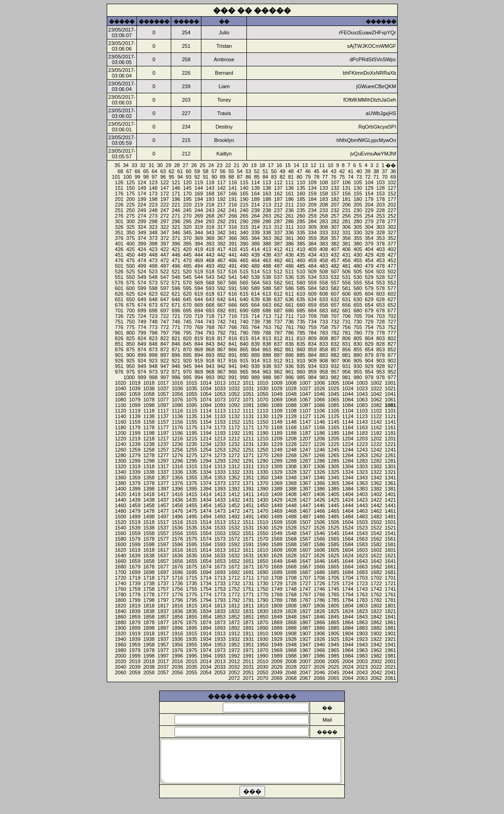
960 (301, 372)
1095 (191, 405)
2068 (291, 678)
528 (381, 277)
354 (369, 238)
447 (164, 255)
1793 (220, 600)
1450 (263, 505)
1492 (234, 517)
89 (223, 177)
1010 (263, 383)
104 (369, 182)
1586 (319, 544)
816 (233, 338)
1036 (177, 388)
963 (267, 372)
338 (267, 233)
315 (244, 227)
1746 (319, 589)
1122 (376, 416)
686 (290, 310)
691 (233, 310)
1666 (319, 567)
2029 (277, 667)
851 (119, 344)
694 (199, 310)
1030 (263, 388)
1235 (191, 444)
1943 (362, 645)
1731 (248, 583)
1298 (149, 461)
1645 (334, 561)
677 (392, 310)
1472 (234, 511)
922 (164, 361)
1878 (149, 622)
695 (187, 310)
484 (312, 266)
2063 (362, 678)
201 (119, 199)
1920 (120, 633)
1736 (177, 583)
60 (188, 171)
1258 (149, 450)
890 (244, 355)
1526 (319, 528)
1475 (191, 511)
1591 (248, 544)
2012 (234, 661)
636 (290, 299)
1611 (248, 550)
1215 (191, 439)
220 (187, 205)
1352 (234, 478)
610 (301, 294)
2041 (390, 672)
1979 (135, 650)
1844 (348, 617)
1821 (390, 611)
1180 (120, 427)
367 (221, 238)
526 (119, 271)
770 (187, 327)
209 (312, 205)
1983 (362, 656)
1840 (120, 611)
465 (244, 260)
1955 (191, 645)
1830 (263, 611)
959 (312, 372)
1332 (234, 472)
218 (210, 205)
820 (187, 338)
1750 (263, 589)
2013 (220, 661)
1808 (291, 606)
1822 (376, 611)
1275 (191, 455)
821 (176, 338)
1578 (149, 539)
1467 (305, 511)
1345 (334, 478)
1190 (263, 433)
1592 (234, 544)
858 (323, 349)
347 (164, 233)
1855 (191, 617)
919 (199, 361)
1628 (291, 556)
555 (358, 283)
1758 (149, 589)
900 (130, 355)
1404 (348, 494)
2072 (234, 678)
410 (301, 249)
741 (233, 322)
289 (255, 221)
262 (278, 216)
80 (299, 177)
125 (130, 182)
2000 (120, 656)
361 (290, 238)
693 (210, 310)
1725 (334, 583)
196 (176, 199)
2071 (248, 678)
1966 (319, 650)
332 (335, 233)
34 (126, 165)
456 (346, 260)
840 (244, 344)
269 (199, 216)
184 (312, 199)
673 (153, 305)
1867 (305, 622)
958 (323, 372)
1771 (248, 594)
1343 (362, 478)
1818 (149, 606)
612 (278, 294)
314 (255, 227)
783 (323, 333)
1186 (319, 433)
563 (267, 283)
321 (176, 227)
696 (176, 310)
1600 (120, 544)
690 (244, 310)
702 (392, 316)
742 (221, 322)
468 (210, 260)
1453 (220, 505)
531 (346, 277)
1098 (149, 405)
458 (323, 260)
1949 (277, 645)
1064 (348, 400)
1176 (177, 427)
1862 (376, 622)
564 (255, 283)
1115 (191, 411)
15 (288, 165)
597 (164, 288)
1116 (177, 411)
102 (392, 182)
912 (278, 361)
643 (210, 299)
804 (369, 338)
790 (244, 333)
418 (210, 249)
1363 (362, 483)
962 (278, 372)
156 (346, 194)
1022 (376, 388)
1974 (206, 650)
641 (233, 299)
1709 (277, 578)
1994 (206, 656)
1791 (248, 600)
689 (255, 310)
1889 (277, 628)
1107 (305, 411)
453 (381, 260)
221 (176, 205)
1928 (291, 639)
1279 (135, 455)
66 (137, 171)
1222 (376, 444)
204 (369, 205)
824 (142, 338)
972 (164, 372)
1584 (348, 544)
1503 (362, 522)
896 (176, 355)
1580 (120, 539)
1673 (220, 567)
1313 (220, 466)
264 (255, 216)
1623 (362, 556)
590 (244, 288)
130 (358, 188)
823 (153, 338)
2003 (362, 661)
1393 (220, 489)
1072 (234, 400)
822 (164, 338)
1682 (376, 572)
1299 (135, 461)
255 (358, 216)
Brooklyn (224, 140)
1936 (177, 639)
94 (180, 177)
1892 (234, 628)
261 (290, 216)
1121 (390, 416)
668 (210, 305)
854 (369, 349)
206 (346, 205)
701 (119, 310)
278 (381, 221)
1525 (334, 528)
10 (330, 165)
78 (317, 177)
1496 (177, 517)
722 (164, 316)
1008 (291, 383)
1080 (120, 400)
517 (221, 271)
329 (369, 233)
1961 (390, 650)
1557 (163, 533)
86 (248, 177)
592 (221, 288)
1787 (305, 600)
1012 (234, 383)
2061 (390, 678)
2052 (234, 672)
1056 (177, 394)
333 (323, 233)
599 (142, 288)
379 (369, 244)
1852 (234, 617)
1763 (362, 594)
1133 (220, 416)
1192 (234, 433)
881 (346, 355)
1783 (362, 600)
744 (199, 322)
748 (153, 322)
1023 (362, 388)
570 (187, 283)
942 (221, 366)
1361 (390, 483)
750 (130, 322)
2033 (220, 667)
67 (129, 171)
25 (202, 165)
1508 (291, 522)
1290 (263, 461)
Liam (224, 86)
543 (210, 277)
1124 (348, 416)
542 (221, 277)
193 (210, 199)
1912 (234, 633)
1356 (177, 478)
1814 (206, 606)
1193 (220, 433)
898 (153, 355)
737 (278, 322)
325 (130, 227)
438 (267, 255)
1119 (135, 411)
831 (346, 344)
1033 (220, 388)
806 (346, 338)
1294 (206, 461)
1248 (291, 450)
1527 (305, 528)
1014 (206, 383)
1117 (163, 411)
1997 (163, 656)
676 (119, 305)
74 (350, 177)
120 (187, 182)
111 (290, 182)
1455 (191, 505)
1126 (319, 416)
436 (290, 255)
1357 (163, 478)
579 (369, 288)
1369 (277, 483)
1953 (220, 645)
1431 (248, 500)
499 (142, 266)
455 (358, 260)
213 (267, 205)
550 (130, 277)
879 (369, 355)
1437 (163, 500)
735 (301, 322)
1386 (319, 489)
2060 (120, 672)
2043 (362, 672)
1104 (348, 411)
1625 (334, 556)
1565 (334, 539)
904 (369, 361)
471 (176, 260)
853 (381, 349)
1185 (334, 433)
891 (233, 355)
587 (278, 288)
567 (221, 283)
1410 (263, 494)
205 (358, 205)
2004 (348, 661)
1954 (206, 645)
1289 (277, 461)
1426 (319, 500)
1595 (191, 544)
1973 (220, 650)
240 (244, 210)
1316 (177, 466)
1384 (348, 489)
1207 (305, 439)
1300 (120, 461)
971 (176, 372)
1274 (206, 455)
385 (301, 244)
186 (290, 199)
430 (358, 255)
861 (290, 349)
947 (164, 366)
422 (164, 249)
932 (335, 366)
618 (210, 294)
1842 (376, 617)
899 (142, 355)
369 (199, 238)
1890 (263, 628)
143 (210, 188)
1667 (305, 567)
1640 (120, 556)
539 (255, 277)
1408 (291, 494)
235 (301, 210)
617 (221, 294)
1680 (120, 567)
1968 (291, 650)
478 (381, 266)
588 (267, 288)
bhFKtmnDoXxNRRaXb (370, 73)
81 (291, 177)
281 (346, 221)
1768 (291, 594)
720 (187, 316)
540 (244, 277)
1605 (334, 550)
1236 (177, 444)
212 (278, 205)
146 (176, 188)
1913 (220, 633)
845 (187, 344)
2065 (334, 678)
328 (381, 233)
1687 (305, 572)
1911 (248, 633)
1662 (376, 567)
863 (267, 349)
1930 (263, 639)
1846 (319, 617)
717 (221, 316)
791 (233, 333)
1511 (248, 522)
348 (153, 233)
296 (176, 221)
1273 (220, 455)
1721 (390, 583)
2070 (263, 678)
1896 (177, 628)
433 (323, 255)
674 (142, 305)
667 (221, 305)
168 (210, 194)
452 (392, 260)
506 (346, 271)
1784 (348, 600)
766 (233, 327)
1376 (177, 483)
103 (381, 182)
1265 (334, 455)
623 (153, 294)
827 (392, 344)
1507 (305, 522)
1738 (149, 583)
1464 (348, 511)
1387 (305, 489)
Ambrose (224, 59)
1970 (263, 650)
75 (342, 177)
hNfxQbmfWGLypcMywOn (366, 140)
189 (255, 199)
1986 (319, 656)
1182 (376, 433)
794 (199, 333)
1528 (291, 528)
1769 (277, 594)
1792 (234, 600)
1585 (334, 544)
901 (119, 355)
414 (255, 249)
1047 (305, 394)
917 (221, 361)
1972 (234, 650)
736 (290, 322)
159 (312, 194)
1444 (348, 505)
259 (312, 216)
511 (290, 271)
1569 (277, 539)
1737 (163, 583)
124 (142, 182)
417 (221, 249)
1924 (348, 639)
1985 (334, 656)
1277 (163, 455)
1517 (163, 522)
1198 (149, 433)
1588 (291, 544)
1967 (305, 650)
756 (346, 327)
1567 (305, 539)
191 (233, 199)
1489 (277, 517)
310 (301, 227)
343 (210, 233)
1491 (248, 517)
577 (392, 288)
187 (278, 199)
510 (301, 271)
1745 (334, 589)
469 (199, 260)
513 (267, 271)
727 (392, 322)
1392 (234, 489)
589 (255, 288)
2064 (348, 678)
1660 (120, 561)
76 (334, 177)
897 (164, 355)
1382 (376, 489)
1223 (362, 444)
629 (369, 299)
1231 (248, 444)
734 (312, 322)
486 (290, 266)
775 (130, 327)
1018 (149, 383)
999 (142, 377)
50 (274, 171)
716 (233, 316)
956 (346, 372)
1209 (277, 439)
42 (342, 171)
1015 (191, 383)
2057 (163, 672)
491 (233, 266)
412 (278, 249)
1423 (362, 500)
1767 (305, 594)
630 (358, 299)
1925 (334, 639)
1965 (334, 650)
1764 (348, 594)
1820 (120, 606)
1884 (348, 628)
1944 (348, 645)
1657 (163, 561)
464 (255, 260)
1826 (319, 611)
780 (358, 333)
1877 (163, 622)
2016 (177, 661)
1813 (220, 606)
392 (221, 244)
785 (301, 333)
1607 (305, 550)
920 (187, 361)
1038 (149, 388)
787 (278, 333)
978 (381, 377)
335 (301, 233)
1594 (206, 544)
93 (188, 177)
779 (369, 333)
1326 (319, 472)
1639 (135, 556)
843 (210, 344)
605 (358, 294)
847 (164, 344)
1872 (234, 622)
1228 (291, 444)
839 (255, 344)
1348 (291, 478)
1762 (376, 594)
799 (142, 333)
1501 (390, 522)
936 (290, 366)
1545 (334, 533)
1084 (348, 405)
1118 (149, 411)
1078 (149, 400)
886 (290, 355)
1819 (135, 606)
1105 (334, 411)
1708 (291, 578)
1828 (291, 611)
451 (119, 255)
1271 (248, 455)
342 (221, 233)
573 (153, 283)
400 (130, 244)
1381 (390, 489)
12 (313, 165)
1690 (263, 572)
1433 (220, 500)
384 (312, 244)
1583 (362, 544)
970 (187, 372)
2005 (334, 661)
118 (210, 182)
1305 (334, 466)
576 (119, 283)
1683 (362, 572)
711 (290, 316)
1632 (234, 556)
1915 (191, 633)
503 (381, 271)
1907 (305, 633)
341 (233, 233)
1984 (348, 656)
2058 (149, 672)
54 (240, 171)
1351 (248, 478)
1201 (390, 439)
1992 (234, 656)
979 (369, 377)
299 (142, 221)
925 (130, 361)
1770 (263, 594)
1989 (277, 656)
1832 (234, 611)
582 (335, 288)
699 (142, 310)
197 (164, 199)
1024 (348, 388)
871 (176, 349)
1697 (163, 572)
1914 (206, 633)
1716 (177, 578)
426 (119, 249)
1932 (234, 639)
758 (323, 327)
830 (358, 344)
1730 (263, 583)
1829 (277, 611)
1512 (234, 522)
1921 (390, 639)
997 (164, 377)
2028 (291, 667)
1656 (177, 561)
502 (392, 271)
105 (358, 182)
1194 (206, 433)
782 (335, 333)
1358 (149, 478)
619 (199, 294)
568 (210, 283)
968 (210, 372)
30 (160, 165)
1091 (248, 405)
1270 (263, 455)
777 (392, 333)
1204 (348, 439)
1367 (305, 483)
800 (130, 333)
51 (265, 171)
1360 (120, 478)
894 (199, 355)
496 (176, 266)
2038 (149, 667)
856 (346, 349)
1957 (163, 645)
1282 (376, 461)
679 (369, 310)
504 (369, 271)
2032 (234, 667)
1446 (319, 505)
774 (142, 327)
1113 (220, 411)
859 (312, 349)
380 (358, 244)
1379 (135, 483)
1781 (390, 600)
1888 (291, 628)
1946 (319, 645)
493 (210, 266)
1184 (348, 433)
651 (119, 299)
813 (267, 338)
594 (199, 288)
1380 (120, 483)
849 (142, 344)
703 (381, 316)
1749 (277, 589)
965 (244, 372)
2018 (149, 661)
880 (358, 355)
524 (142, 271)
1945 (334, 645)
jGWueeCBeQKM (376, 86)
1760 (120, 589)
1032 (234, 388)
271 (176, 216)
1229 (277, 444)
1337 (163, 472)
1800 (120, 600)
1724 (348, 583)
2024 (348, 667)
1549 (277, 533)
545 (187, 277)
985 (301, 377)
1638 (149, 556)
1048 (291, 394)
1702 (376, 578)
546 (176, 277)
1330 (263, 472)
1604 (348, 550)
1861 (390, 622)
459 (312, 260)
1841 (390, 617)
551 (119, 277)
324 (142, 227)
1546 (319, 533)
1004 (348, 383)
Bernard (224, 73)
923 (153, 361)
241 (233, 210)
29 (168, 165)
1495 (191, 517)
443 (210, 255)
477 (392, 266)
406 (346, 249)
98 (146, 177)
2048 (291, 672)
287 (278, 221)
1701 (390, 578)
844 (199, 344)
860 (301, 349)
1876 (177, 622)
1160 (120, 422)
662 (278, 305)
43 (334, 171)
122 (164, 182)
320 (187, 227)
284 (312, 221)
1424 (348, 500)
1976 (177, 650)
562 (278, 283)
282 (335, 221)
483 (323, 266)
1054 (206, 394)
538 (267, 277)
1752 (234, 589)
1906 (319, 633)
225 (130, 205)
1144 (348, 422)
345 (187, 233)
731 (346, 322)
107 (335, 182)
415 (244, 249)
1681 (390, 572)
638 (267, 299)
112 (278, 182)
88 (231, 177)
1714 (206, 578)
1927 (305, 639)
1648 (291, 561)
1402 (376, 494)
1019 (135, 383)
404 (369, 249)
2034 (206, 667)
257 (335, 216)
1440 (120, 500)
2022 (376, 667)
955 (358, 372)
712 (278, 316)
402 (392, 249)
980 (358, 377)
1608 (291, 550)
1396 (177, 489)
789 (255, 333)
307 (335, 227)
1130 (263, 416)
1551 (248, 533)
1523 (362, 528)
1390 (263, 489)
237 (278, 210)
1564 (348, 539)
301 (119, 221)
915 (244, 361)
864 (255, 349)
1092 (234, 405)
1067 (305, 400)
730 (358, 322)
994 (199, 377)
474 (142, 260)
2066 (319, 678)
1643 (362, 561)
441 (233, 255)
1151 (248, 422)
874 (142, 349)
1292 (234, 461)
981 (346, 377)
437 (278, 255)
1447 (305, 505)
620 (187, 294)
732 (335, 322)
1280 (120, 455)
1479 (135, 511)
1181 (390, 433)
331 (346, 233)
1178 (149, 427)
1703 (362, 578)
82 (282, 177)
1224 (348, 444)
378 (381, 244)
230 (358, 210)
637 (278, 299)
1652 (234, 561)
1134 (206, 416)
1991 (248, 656)
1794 (206, 600)
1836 (177, 611)
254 (369, 216)
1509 (277, 522)
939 (255, 366)
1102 (376, 411)
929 (369, 366)
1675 (191, 567)
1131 (248, 416)
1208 (291, 439)
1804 (348, 606)
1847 (305, 617)
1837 (163, 611)
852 (392, 349)
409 (312, 249)
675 (130, 305)
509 (312, 271)
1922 (376, 639)
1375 (191, 483)
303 (381, 227)
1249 (277, 450)
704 (369, 316)
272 (164, 216)
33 (134, 165)
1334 (206, 472)
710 (301, 316)
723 (153, 316)
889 (255, 355)
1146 (319, 422)
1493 (220, 517)
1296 (177, 461)
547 (164, 277)
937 (278, 366)
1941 (390, 645)
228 (381, 210)
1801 (390, 606)
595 (187, 288)
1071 (248, 400)
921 (176, 361)
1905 (334, 633)
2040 (120, 667)
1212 (234, 439)
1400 (120, 489)
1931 (248, 639)
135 (301, 188)
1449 (277, 505)
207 (335, 205)
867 (221, 349)
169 (199, 194)
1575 (191, 539)
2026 (319, 667)
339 (255, 233)
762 (278, 327)
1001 (390, 383)
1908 (291, 633)
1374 (206, 483)
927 (392, 366)
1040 (120, 388)
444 (199, 255)
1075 (191, 400)
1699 (135, 572)
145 (187, 188)
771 (176, 327)
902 (392, 361)
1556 (177, 533)
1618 (149, 550)
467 (221, 260)
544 (199, 277)
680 (358, 310)
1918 (149, 633)
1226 (319, 444)
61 (180, 171)
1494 (206, 517)
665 (244, 305)
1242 (376, 450)
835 (301, 344)
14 (296, 165)
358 (323, 238)
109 (312, 182)
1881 (390, 628)
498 (153, 266)
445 (187, 255)
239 (255, 210)
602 (392, 294)
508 (323, 271)
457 (335, 260)
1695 (191, 572)
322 (164, 227)
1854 (206, 617)
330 (358, 233)
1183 (362, 433)
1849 (277, 617)
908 (323, 361)
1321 (390, 472)
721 (176, 316)
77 (325, 177)
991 (233, 377)
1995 (191, 656)
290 (244, 221)
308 (323, 227)
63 (163, 171)
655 (358, 305)
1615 (191, 550)
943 (210, 366)
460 (301, 260)
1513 (220, 522)
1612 (234, 550)
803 (381, 338)
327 (392, 233)
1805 (334, 606)
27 (186, 165)
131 (346, 188)
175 (130, 194)
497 (164, 266)
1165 (334, 427)
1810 (263, 606)
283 (323, 221)
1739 (135, 583)
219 (199, 205)
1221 (390, 444)
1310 (263, 466)
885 (301, 355)
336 (290, 233)
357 (335, 238)
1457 (163, 505)
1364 (348, 483)
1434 (206, 500)
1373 (220, 483)
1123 (362, 416)
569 (199, 283)
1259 (135, 450)
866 (233, 349)
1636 (177, 556)
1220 (120, 439)
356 (346, 238)
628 (381, 299)
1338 (149, 472)
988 (267, 377)
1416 (177, 494)
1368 (291, 483)
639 (255, 299)
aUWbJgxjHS (381, 113)
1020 (120, 383)
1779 (135, 594)
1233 (220, 444)
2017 (163, 661)
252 (392, 216)
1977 (163, 650)
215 (244, 205)
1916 (177, 633)
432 (335, 255)
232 (335, 210)
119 (199, 182)
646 (176, 299)
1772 (234, 594)
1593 (220, 544)
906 (346, 361)
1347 (305, 478)
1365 (334, 483)
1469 (277, 511)
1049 (277, 394)
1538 (149, 528)
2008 (291, 661)
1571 (248, 539)
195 (187, 199)
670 (187, 305)
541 (233, 277)
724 (142, 316)
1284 (348, 461)
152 (392, 194)
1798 (149, 600)
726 (119, 316)
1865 (334, 622)
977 (392, 377)
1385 (334, 489)
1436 (177, 500)
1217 (163, 439)
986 (290, 377)
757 (335, 327)
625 (130, 294)
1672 (234, 567)
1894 (206, 628)
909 (312, 361)
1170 (263, 427)
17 (271, 165)
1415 (191, 494)
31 (151, 165)
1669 (277, 567)
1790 (263, 600)
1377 (163, 483)
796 (176, 333)
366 (233, 238)
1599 (135, 544)
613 (267, 294)
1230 (263, 444)
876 (119, 349)
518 (210, 271)
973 (153, 372)
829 (369, 344)
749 (142, 322)
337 (278, 233)
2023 (362, 667)
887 (278, 355)
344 (199, 233)
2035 (191, 667)
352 (392, 238)
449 (142, 255)
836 (290, 344)
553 (381, 283)
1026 (319, 388)
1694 (206, 572)
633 (323, 299)
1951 (248, 645)
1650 (263, 561)
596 (176, 288)
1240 (120, 444)
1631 (248, 556)
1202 (376, 439)
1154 (206, 422)
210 (301, 205)
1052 (234, 394)
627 (392, 299)
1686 (319, 572)
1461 (390, 511)
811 (290, 338)
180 (358, 199)
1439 (135, 500)
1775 (191, 594)
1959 (135, 645)
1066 (319, 400)
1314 (206, 466)
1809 (277, 606)
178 (381, 199)
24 (211, 165)
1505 (334, 522)
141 (233, 188)
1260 (120, 450)
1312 (234, 466)
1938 (149, 639)
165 (244, 194)
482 (335, 266)
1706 (319, 578)
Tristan (224, 46)
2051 (248, 672)
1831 (248, 611)
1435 (191, 500)
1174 (206, 427)
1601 (390, 550)
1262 (376, 455)
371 (176, 238)
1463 (362, 511)
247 (164, 210)
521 (176, 271)
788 (267, 333)
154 (369, 194)
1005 (334, 383)
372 (164, 238)
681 (346, 310)
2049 (277, 672)
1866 (319, 622)
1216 (177, 439)
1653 (220, 561)
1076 (177, 400)
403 (381, 249)
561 (290, 283)
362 (278, 238)
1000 (129, 377)
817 (221, 338)
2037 (163, 667)
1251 (248, 450)
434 (312, 255)
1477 (163, 511)
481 (346, 266)
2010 (263, 661)
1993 (220, 656)
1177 (163, 427)
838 (267, 344)
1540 (120, 528)
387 (278, 244)
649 (142, 299)
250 (130, 210)
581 (346, 288)
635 (301, 299)
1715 (191, 578)
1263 (362, 455)
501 (119, 266)
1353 (220, 478)
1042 (376, 394)
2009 (277, 661)
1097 (163, 405)
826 (119, 338)
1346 (319, 478)
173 (153, 194)
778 (381, 333)
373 (153, 238)
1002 (376, 383)
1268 (291, 455)
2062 (376, 678)
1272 (234, 455)
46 (308, 171)
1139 (135, 416)
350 (130, 233)
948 (153, 366)
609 (312, 294)
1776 (177, 594)
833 (323, 344)
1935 (191, 639)
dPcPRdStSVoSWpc (373, 59)
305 (358, 227)
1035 (191, 388)
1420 (120, 494)
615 (244, 294)
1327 (305, 472)
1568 (291, 539)
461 (290, 260)
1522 (376, 528)
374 (142, 238)
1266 (319, 455)
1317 (163, 466)
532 (335, 277)
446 (176, 255)
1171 (248, 427)
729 (369, 322)
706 (346, 316)
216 (233, 205)
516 (233, 271)
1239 (135, 444)
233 (323, 210)
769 (199, 327)
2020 (120, 661)
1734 (206, 583)
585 (301, 288)
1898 (149, 628)
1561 (390, 539)
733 (323, 322)
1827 (305, 611)
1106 (319, 411)
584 (312, 288)
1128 (291, 416)
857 (335, 349)
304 (369, 227)
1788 (291, 600)
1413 (220, 494)
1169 (277, 427)
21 (237, 165)
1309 (277, 466)
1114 (206, 411)
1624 (348, 556)
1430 (263, 500)
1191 (248, 433)
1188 (291, 433)
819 (199, 338)
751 (119, 322)
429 (369, 255)
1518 (149, 522)
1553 (220, 533)
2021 (390, 667)
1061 (390, 400)
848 (153, 344)
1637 (163, 556)
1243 (362, 450)
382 (335, 244)
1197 (163, 433)
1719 (135, 578)
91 (206, 177)
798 (153, 333)
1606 (319, 550)
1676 (177, 567)
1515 (191, 522)
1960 (120, 645)
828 (381, 344)
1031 (248, 388)
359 (312, 238)
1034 (206, 388)
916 (233, 361)
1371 (248, 483)
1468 (291, 511)
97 (155, 177)
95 (172, 177)
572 (164, 283)
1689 (277, 572)
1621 (390, 556)
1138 (149, 416)
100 (128, 177)
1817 (163, 606)
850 (130, 344)
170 (187, 194)
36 (393, 171)
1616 (177, 550)
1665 (334, 567)
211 (290, 205)
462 (278, 260)
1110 (263, 411)
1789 (277, 600)
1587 (305, 544)
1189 (277, 433)
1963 (362, 650)
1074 (206, 400)
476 (119, 260)
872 (164, 349)
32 (143, 165)
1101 (390, 411)
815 (244, 338)
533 (323, 277)
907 (335, 361)
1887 (305, 628)
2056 (177, 672)
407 (335, 249)
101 (116, 177)
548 (153, 277)
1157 (163, 422)
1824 (348, 611)
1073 (220, 400)
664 (255, 305)
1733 (220, 583)
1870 (263, 622)
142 (221, 188)
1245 (334, 450)
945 (187, 366)
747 (164, 322)
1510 (263, 522)
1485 (334, 517)
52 (257, 171)
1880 (120, 622)
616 (233, 294)
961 (290, 372)
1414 (206, 494)
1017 (163, 383)
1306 (319, 466)
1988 (291, 656)
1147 (305, 422)
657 (335, 305)
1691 (248, 572)
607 (335, 294)
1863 (362, 622)
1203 (362, 439)
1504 (348, 522)
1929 (277, 639)
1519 (135, 522)
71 (376, 177)
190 (244, 199)
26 (194, 165)
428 (381, 255)
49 (282, 171)
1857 (163, 617)
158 (323, 194)
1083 (362, 405)
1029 (277, 388)
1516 (177, 522)
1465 (334, 511)
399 (142, 244)
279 (369, 221)
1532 (234, 528)
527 (392, 277)
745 (187, 322)
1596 (177, 544)
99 (137, 177)
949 (142, 366)
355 (358, 238)
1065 (334, 400)
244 (199, 210)
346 (176, 233)
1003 (362, 383)
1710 (263, 578)
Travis (224, 113)
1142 (376, 422)
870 (187, 349)
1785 (334, 600)
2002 (376, 661)
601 (119, 288)
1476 (177, 511)
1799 (135, 600)
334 (312, 233)
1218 (149, 439)
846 (176, 344)
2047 (305, 672)
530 (358, 277)
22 (228, 165)
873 (153, 349)
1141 (390, 422)
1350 (263, 478)
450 (130, 255)
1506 (319, 522)
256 (346, 216)
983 (323, 377)
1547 (305, 533)
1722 (376, 583)
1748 (291, 589)
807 (335, 338)
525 (130, 271)
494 (199, 266)
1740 (120, 583)
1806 (319, 606)
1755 (191, 589)
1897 (163, 628)
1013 (220, 383)
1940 (120, 639)
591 (233, 288)
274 (142, 216)
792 (221, 333)
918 (210, 361)
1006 (319, 383)
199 (142, 199)
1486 (319, 517)
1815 (191, 606)
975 (130, 372)
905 (358, 361)
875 (130, 349)
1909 (277, 633)
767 (221, 327)
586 (290, 288)
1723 (362, 583)
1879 (135, 622)
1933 (220, 639)
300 (130, 221)
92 (197, 177)
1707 (305, 578)
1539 (135, 528)
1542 (376, 533)
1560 (120, 533)
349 (142, 233)
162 (278, 194)
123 (153, 182)
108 (323, 182)
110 (301, 182)
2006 (319, 661)
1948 (291, 645)
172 (164, 194)
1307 (305, 466)
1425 (334, 500)
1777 (163, 594)
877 (392, 355)
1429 (277, 500)
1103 (362, 411)
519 (199, 271)
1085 (334, 405)
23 (220, 165)
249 (142, 210)
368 (210, 238)
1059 (135, 394)
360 (301, 238)
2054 (206, 672)
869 (199, 349)
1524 (348, 528)
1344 (348, 478)
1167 (305, 427)
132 (335, 188)
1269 (277, 455)
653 (381, 305)
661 (290, 305)
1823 (362, 611)
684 (312, 310)
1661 (390, 567)
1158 (149, 422)
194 (199, 199)
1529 (277, 528)
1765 (334, 594)
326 (119, 227)
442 (221, 255)
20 (245, 165)
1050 (263, 394)
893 (210, 355)
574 (142, 283)
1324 (348, 472)
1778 (149, 594)
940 (244, 366)
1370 (263, 483)
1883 (362, 628)
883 (323, 355)
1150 (263, 422)
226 (119, 205)
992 (221, 377)
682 (335, 310)
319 (199, 227)
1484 (348, 517)
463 (267, 260)
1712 (234, 578)
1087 (305, 405)
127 (392, 188)
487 (278, 266)
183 (323, 199)
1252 (234, 450)
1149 (277, 422)
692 (221, 310)
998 (153, 377)
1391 (248, 489)
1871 (248, 622)
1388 (291, 489)
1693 (220, 572)
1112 (234, 411)
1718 (149, 578)
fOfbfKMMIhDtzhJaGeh (370, 100)
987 (278, 377)
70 (385, 177)
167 (221, 194)
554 (369, 283)
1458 (149, 505)
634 (312, 299)
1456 (177, 505)
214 (255, 205)
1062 (376, 400)
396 (176, 244)
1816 (177, 606)
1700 (120, 572)
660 (301, 305)
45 (317, 171)
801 (119, 333)
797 (164, 333)
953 (381, 372)
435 (301, 255)
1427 (305, 500)
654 (369, 305)
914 (255, 361)
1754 (206, 589)
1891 (248, 628)
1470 (263, 511)
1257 (163, 450)
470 (187, 260)
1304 (348, 466)
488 (267, 266)
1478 (149, 511)
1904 (348, 633)
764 (255, 327)
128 (381, 188)
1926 (319, 639)
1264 (348, 455)
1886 (319, 628)
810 (301, 338)
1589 (277, 544)
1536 (177, 528)
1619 (135, 550)
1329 (277, 472)
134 (312, 188)
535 (301, 277)
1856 (177, 617)
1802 (376, 606)
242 (221, 210)
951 (119, 366)
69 (393, 177)
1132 (234, 416)
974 (142, 372)
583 (323, 288)
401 (119, 244)
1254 (206, 450)
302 (392, 227)
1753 (220, 589)
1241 (390, 450)
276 (119, 216)
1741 (390, 589)
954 (369, 372)
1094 (206, 405)
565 (244, 283)
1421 (390, 500)
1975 (191, 650)
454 (369, 260)
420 (187, 249)
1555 (191, 533)
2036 (177, 667)
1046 (319, 394)
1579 (135, 539)
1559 (135, 533)
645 (187, 299)
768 (210, 327)
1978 (149, 650)
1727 (305, 583)
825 (130, 338)
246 (176, 210)
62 (172, 171)
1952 (234, 645)
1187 (305, 433)
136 (290, 188)
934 (312, 366)
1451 (248, 505)
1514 (206, 522)
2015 (191, 661)
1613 (220, 550)
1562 (376, 539)
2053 (220, 672)
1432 (234, 500)
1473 (220, 511)
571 (176, 283)
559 (312, 283)
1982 (376, 656)
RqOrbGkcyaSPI (377, 127)
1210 (263, 439)
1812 (234, 606)
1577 (163, 539)
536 (290, 277)
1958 (149, 645)
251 (119, 210)
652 (392, 305)
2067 (305, 678)
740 (244, 322)
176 (119, 194)
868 (210, 349)
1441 (390, 505)
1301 (390, 466)
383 (323, 244)
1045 (334, 394)
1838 (149, 611)
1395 (191, 489)
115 (244, 182)
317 (221, 227)
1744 (348, 589)
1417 (163, 494)
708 (323, 316)
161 (290, 194)
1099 (135, 405)
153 (381, 194)
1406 (319, 494)
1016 (177, 383)
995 (187, 377)
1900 (120, 628)
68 (120, 171)
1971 (248, 650)
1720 (120, 578)
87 (240, 177)
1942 (376, 645)
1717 (163, 578)
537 (278, 277)
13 (305, 165)
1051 (248, 394)
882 (335, 355)
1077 (163, 400)
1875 (191, 622)
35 (117, 165)
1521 (390, 528)
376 (119, 238)
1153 (220, 422)
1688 (291, 572)
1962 (376, 650)
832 (335, 344)
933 (323, 366)
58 (206, 171)
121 (176, 182)
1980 (120, 650)
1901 (390, 633)
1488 (291, 517)
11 (322, 165)
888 (267, 355)
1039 (135, 388)
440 (244, 255)
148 (153, 188)
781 (346, 333)
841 (233, 344)
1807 (305, 606)
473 (153, 260)
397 (164, 244)
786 (290, 333)
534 (312, 277)
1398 (149, 489)
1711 (248, 578)
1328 (291, 472)
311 (290, 227)
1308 (291, 466)
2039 (135, 667)
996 (176, 377)
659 (312, 305)
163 (267, 194)
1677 (163, 567)
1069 (277, 400)
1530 (263, 528)
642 (221, 299)
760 (301, 327)
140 (244, 188)
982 (335, 377)
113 (267, 182)
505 (358, 271)
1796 (177, 600)
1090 (263, 405)
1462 (376, 511)
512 (278, 271)
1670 (263, 567)
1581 (390, 544)
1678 (149, 567)
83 (274, 177)
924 (142, 361)
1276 (177, 455)
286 (290, 221)
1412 (234, 494)
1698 (149, 572)
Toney (224, 100)
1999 (135, 656)
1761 (390, 594)
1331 (248, 472)
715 (244, 316)
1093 (220, 405)
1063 (362, 400)
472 (164, 260)
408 (323, 249)
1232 (234, 444)
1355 (191, 478)
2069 (277, 678)
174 (142, 194)
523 (153, 271)
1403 (362, 494)
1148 (291, 422)
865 (244, 349)
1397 (163, 489)
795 (187, 333)
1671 (248, 567)
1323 (362, 472)
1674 (206, 567)
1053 (220, 394)
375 (130, 238)
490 (244, 266)
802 (392, 338)
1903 (362, 633)
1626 (319, 556)
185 (301, 199)
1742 (376, 589)
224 (142, 205)
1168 (291, 427)
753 (381, 327)
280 (358, 221)
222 (164, 205)
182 (335, 199)
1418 (149, 494)
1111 (248, 411)
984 (312, 377)
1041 (390, 394)
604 (369, 294)
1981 (390, 656)
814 (255, 338)
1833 (220, 611)
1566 (319, 539)
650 (130, 299)
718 (210, 316)
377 (392, 244)
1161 (390, 427)
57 (214, 171)
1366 (319, 483)
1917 (163, 633)
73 (359, 177)
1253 (220, 450)
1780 (120, 594)
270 (187, 216)
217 (221, 205)
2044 (348, 672)
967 (221, 372)
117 (221, 182)
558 (323, 283)
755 (358, 327)
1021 (390, 388)
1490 (263, 517)
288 (267, 221)
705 (358, 316)
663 (267, 305)
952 (392, 372)
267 (221, 216)
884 (312, 355)
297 (164, 221)
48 (291, 171)
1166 (319, 427)
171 (176, 194)
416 (233, 249)
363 (267, 238)
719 (199, 316)
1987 (305, 656)
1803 (362, 606)
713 (267, 316)
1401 (390, 494)
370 (187, 238)
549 (142, 277)
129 (369, 188)
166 (233, 194)
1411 (248, 494)
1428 (291, 500)
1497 (163, 517)
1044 (348, 394)
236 (290, 210)
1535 (191, 528)
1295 (191, 461)
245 (187, 210)
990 (244, 377)
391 (233, 244)
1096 (177, 405)
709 (312, 316)
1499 (135, 517)
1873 (220, 622)
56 (223, 171)
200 (130, 199)
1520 (120, 522)
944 (199, 366)
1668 (291, 567)
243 (210, 210)
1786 (319, 600)
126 (119, 182)
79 (308, 177)
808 (323, 338)
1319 (135, 466)
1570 (263, 539)
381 (346, 244)
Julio (224, 32)
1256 (177, 450)
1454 (206, 505)
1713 (220, 578)
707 (335, 316)
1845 (334, 617)
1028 (291, 388)
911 (290, 361)
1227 (305, 444)
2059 (135, 672)
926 (119, 361)
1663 (362, 567)
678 (381, 310)
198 (153, 199)
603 (381, 294)
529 (369, 277)
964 (255, 372)
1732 (234, 583)
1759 (135, 589)
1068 (291, 400)
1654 (206, 561)
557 (335, 283)
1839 (135, 611)
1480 (120, 511)
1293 (220, 461)
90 (214, 177)
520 (187, 271)
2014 (206, 661)
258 (323, 216)
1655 (191, 561)
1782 (376, 600)
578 (381, 288)
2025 (334, 667)
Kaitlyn (224, 154)
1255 (191, 450)
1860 (120, 617)
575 (130, 283)
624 (142, 294)
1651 (248, 561)
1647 (305, 561)
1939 (135, 639)
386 (290, 244)
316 (233, 227)
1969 (277, 650)
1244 (348, 450)
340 (244, 233)
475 (130, 260)
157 (335, 194)
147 (164, 188)
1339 (135, 472)
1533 (220, 528)
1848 (291, 617)
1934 (206, 639)
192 (221, 199)
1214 (206, 439)
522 (164, 271)
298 (153, 221)
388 (267, 244)
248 (153, 210)
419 (199, 249)
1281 (390, 461)
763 (267, 327)
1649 (277, 561)
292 (221, 221)
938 (267, 366)
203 (381, 205)
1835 (191, 611)
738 (267, 322)
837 (278, 344)
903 (381, 361)
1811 (248, 606)
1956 (177, 645)
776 (119, 327)
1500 (120, 517)
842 (221, 344)
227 (392, 210)
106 (346, 182)
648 (153, 299)
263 (267, 216)
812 (278, 338)
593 (210, 288)
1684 (348, 572)
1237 (163, 444)
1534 (206, 528)
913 (267, 361)
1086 (319, 405)
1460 (120, 505)
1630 (263, 556)
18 (262, 165)
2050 (263, 672)
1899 (135, 628)
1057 (163, 394)
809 (312, 338)
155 (358, 194)
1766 (319, 594)
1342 (376, 478)
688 (267, 310)
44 (325, 171)
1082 (376, 405)
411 (290, 249)
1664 (348, 567)
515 (244, 271)
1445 (334, 505)
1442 (376, 505)
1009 (277, 383)
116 (233, 182)
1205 (334, 439)
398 (153, 244)
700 (130, 310)
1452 (234, 505)
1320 (120, 466)
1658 (149, 561)
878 (381, 355)
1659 (135, 561)
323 (153, 227)
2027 (305, 667)
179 (369, 199)
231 (346, 210)
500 (130, 266)
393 (210, 244)
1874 (206, 622)
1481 (390, 517)
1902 (376, 633)
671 (176, 305)
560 (301, 283)
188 (267, 199)
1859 (135, 617)
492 (221, 266)
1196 (177, 433)
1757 (163, 589)
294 (199, 221)
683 (323, 310)
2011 (248, 661)
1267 (305, 455)
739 (255, 322)
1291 (248, 461)
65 (146, 171)
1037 (163, 388)
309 (312, 227)
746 (176, 322)
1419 (135, 494)
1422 (376, 500)
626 (119, 294)
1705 (334, 578)
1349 (277, 478)
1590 (263, 544)
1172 (234, 427)
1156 (177, 422)
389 (255, 244)
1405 (334, 494)
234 (312, 210)
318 (210, 227)
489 (255, 266)
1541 (390, 533)
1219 (135, 439)
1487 (305, 517)
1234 (206, 444)
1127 (305, 416)
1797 (163, 600)
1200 (120, 433)
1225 (334, 444)
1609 (277, 550)
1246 (319, 450)
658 (323, 305)
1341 (390, 478)
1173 (220, 427)
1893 (220, 628)
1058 (149, 394)
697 (164, 310)
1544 (348, 533)
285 (301, 221)
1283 (362, 461)
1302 (376, 466)
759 (312, 327)
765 (244, 327)
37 (385, 171)
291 (233, 221)
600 (130, 288)
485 (301, 266)
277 (392, 221)
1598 (149, 544)
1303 (362, 466)
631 (346, 299)
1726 (319, 583)
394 (199, 244)
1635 (191, 556)
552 (392, 283)
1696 (177, 572)
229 (369, 210)
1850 (263, 617)
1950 (263, 645)
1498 (149, 517)
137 (278, 188)
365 (244, 238)
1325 (334, 472)
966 (233, 372)
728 (381, 322)
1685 (334, 572)
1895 (191, 628)
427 (392, 255)
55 (231, 171)
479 (369, 266)
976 (119, 372)
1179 (135, 427)
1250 (263, 450)
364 (255, 238)
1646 (319, 561)
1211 (248, 439)
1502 (376, 522)
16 (279, 165)
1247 (305, 450)
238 (267, 210)
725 (130, 316)
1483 (362, 517)
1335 (191, 472)
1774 (206, 594)
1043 (362, 394)
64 (155, 171)
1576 (177, 539)
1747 (305, 589)
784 (312, 333)
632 (335, 299)
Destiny (224, 127)
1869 (277, 622)
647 (164, 299)
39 (368, 171)
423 (153, 249)
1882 (376, 628)
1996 (177, 656)
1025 (334, 388)
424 (142, 249)
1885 (334, 628)
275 (130, 216)
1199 (135, 433)
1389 (277, 489)
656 (346, 305)
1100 (120, 405)
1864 (348, 622)
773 (153, 327)
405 (358, 249)
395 (187, 244)
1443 (362, 505)
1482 (376, 517)
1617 (163, 550)
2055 (191, 672)
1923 (362, 639)
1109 (277, 411)
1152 (234, 422)
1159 (135, 422)
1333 (220, 472)
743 (210, 322)
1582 (376, 544)
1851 (248, 617)
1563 (362, 539)
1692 (234, 572)
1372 (234, 483)
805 (358, 338)
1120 (120, 411)
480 (358, 266)
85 (257, 177)
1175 (191, 427)
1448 (291, 505)
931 (346, 366)
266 (233, 216)
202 (392, 205)
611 (290, 294)
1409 (277, 494)
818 (210, 338)
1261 (390, 455)
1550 (263, 533)
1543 (362, 533)
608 (323, 294)
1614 (206, 550)
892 (221, 355)
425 (130, 249)
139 (255, 188)
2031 (248, 667)
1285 (334, 461)
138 (267, 188)
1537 (163, 528)
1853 (220, 617)
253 (381, 216)
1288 (291, 461)
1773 (220, 594)
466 (233, 260)
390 (244, 244)
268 (210, 216)
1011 (248, 383)
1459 (135, 505)
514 (255, 271)
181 (346, 199)
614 (255, 294)
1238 (149, 444)
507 (335, 271)
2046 (319, 672)
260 (301, 216)
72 (368, 177)
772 (164, 327)
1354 (206, 478)
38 (376, 171)
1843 (362, 617)
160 (301, 194)
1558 (149, 533)
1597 (163, 544)
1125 (334, 416)
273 (153, 216)
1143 (362, 422)
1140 (120, 416)
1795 (191, 600)
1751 (248, 589)
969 (199, 372)
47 (299, 171)
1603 (362, 550)
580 (358, 288)
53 (248, 171)
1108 (291, 411)
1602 (376, 550)
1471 (248, 511)
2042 (376, 672)
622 (164, 294)
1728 (291, 583)
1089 (277, 405)
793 (210, 333)
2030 (263, 667)
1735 (191, 583)
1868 (291, 622)
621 (176, 294)
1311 (248, 466)
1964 (348, 650)
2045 (334, 672)
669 (199, 305)
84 (265, 177)
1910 (263, 633)
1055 (191, 394)
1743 (362, 589)
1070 (263, 400)
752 (392, 327)
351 (119, 233)
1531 (248, 528)
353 (381, 238)
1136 (177, 416)
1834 (206, 611)
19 (254, 165)
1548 (291, 533)
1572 (234, 539)
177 (392, 199)
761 (290, 327)
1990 (263, 656)
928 (381, 366)
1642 (376, 561)
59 (197, 171)
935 (301, 366)
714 (255, 316)
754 (369, 327)
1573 (220, 539)
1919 (135, 633)
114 (255, 182)
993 (210, 377)
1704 (348, 578)
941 (233, 366)
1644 (348, 561)
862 (278, 349)
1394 (206, 489)
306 (346, 227)
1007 (305, 383)
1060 (120, 394)
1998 (149, 656)
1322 (376, 472)
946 (176, 366)
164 (255, 194)
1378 (149, 483)
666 (233, 305)
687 (278, 310)
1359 (135, 478)
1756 (177, 589)
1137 (163, 416)
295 (187, 221)
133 (323, 188)
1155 (191, 422)
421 (176, 249)
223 (153, 205)
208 (323, 205)
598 (153, 288)
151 (119, 188)
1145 (334, 422)
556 (346, 283)
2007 (305, 661)
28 (177, 165)
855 (358, 349)
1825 (334, 611)
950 (130, 366)
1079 (135, 400)
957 (335, 372)
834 (312, 344)
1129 (277, 416)
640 (244, 299)
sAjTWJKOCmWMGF (372, 46)
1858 (149, 617)
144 (199, 188)
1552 (234, 533)
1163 (362, 427)
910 (301, 361)
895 (187, 355)
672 (164, 305)
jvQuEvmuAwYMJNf (373, 154)
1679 (135, 567)
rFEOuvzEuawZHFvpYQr (367, 32)
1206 (319, 439)
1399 (135, 489)
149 (142, 188)
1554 (206, 533)
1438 (149, 500)
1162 (376, 427)
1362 (376, 483)
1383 (362, 489)
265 (244, 216)
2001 (390, 661)
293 (210, 221)
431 (346, 255)
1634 (206, 556)
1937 (163, 639)
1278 (149, 455)
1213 (220, 439)
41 (350, 171)
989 (255, 377)
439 (255, 255)
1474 (206, 511)
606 (346, 294)
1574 (206, 539)
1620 (120, 550)
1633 (220, 556)
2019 (135, 661)
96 (163, 177)
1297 (163, 461)
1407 (305, 494)
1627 (305, 556)
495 (187, 266)
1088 (291, 405)
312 (278, 227)
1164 (348, 427)
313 (267, 227)
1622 (376, 556)
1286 (319, 461)
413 (267, 249)
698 (153, 310)
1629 (277, 556)
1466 (319, 511)
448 (153, 255)
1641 (390, 561)
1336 (177, 472)
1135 (191, 416)
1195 (191, 433)
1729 (277, 583)
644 (199, 299)
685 (301, 310)
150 (130, 188)
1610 (263, 550)
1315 (191, 466)
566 (233, 283)
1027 (305, 388)
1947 (305, 645)
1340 (120, 472)
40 (359, 171)
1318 (149, 466)
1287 (305, 461)
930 (358, 366)
